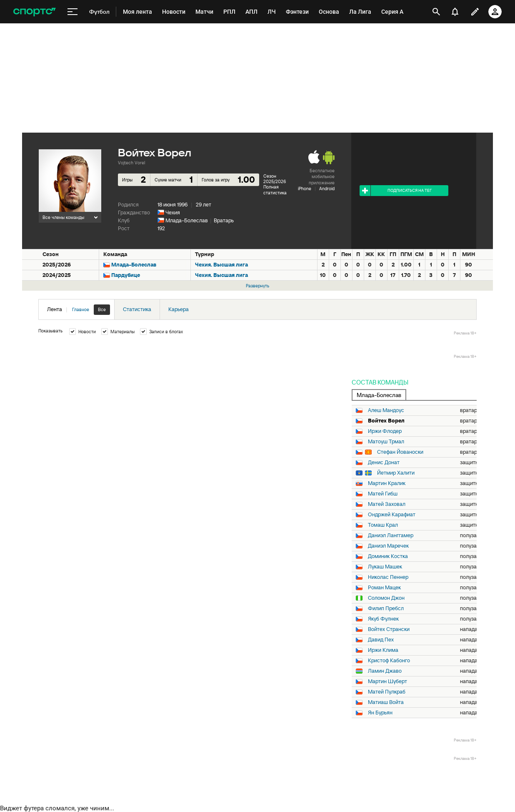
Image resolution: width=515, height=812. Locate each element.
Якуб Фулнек (383, 619)
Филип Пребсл (386, 608)
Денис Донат (384, 463)
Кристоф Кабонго (389, 661)
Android (327, 189)
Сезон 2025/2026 (275, 179)
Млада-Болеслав (187, 220)
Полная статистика (275, 190)
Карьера (179, 309)
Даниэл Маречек (388, 546)
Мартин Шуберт (387, 681)
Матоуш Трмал (386, 442)
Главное (81, 309)
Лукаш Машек (385, 567)
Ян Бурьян (380, 713)
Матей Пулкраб (387, 692)
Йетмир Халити (396, 473)
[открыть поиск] (436, 12)
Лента (79, 310)
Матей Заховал (387, 504)
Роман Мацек (384, 588)
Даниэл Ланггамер (391, 535)
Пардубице (126, 275)
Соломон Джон (386, 598)
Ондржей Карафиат (392, 515)
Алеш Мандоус (386, 410)
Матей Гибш (383, 494)
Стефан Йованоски (400, 452)
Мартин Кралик (387, 483)
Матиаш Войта (386, 702)
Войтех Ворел (386, 421)
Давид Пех (381, 640)
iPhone (305, 189)
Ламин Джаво (385, 671)
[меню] (72, 12)
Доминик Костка (388, 556)
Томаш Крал (383, 525)
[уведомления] (455, 12)
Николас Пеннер (388, 577)
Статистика (137, 309)
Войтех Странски (389, 629)
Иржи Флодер (385, 431)
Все (102, 309)
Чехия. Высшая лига (221, 265)
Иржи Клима (383, 650)
